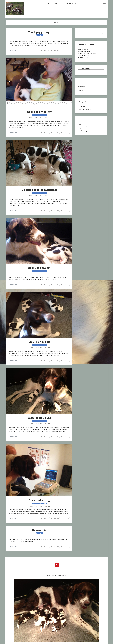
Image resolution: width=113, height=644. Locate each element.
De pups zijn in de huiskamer (39, 190)
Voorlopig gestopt (39, 32)
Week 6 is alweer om (39, 112)
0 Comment (50, 38)
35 (44, 104)
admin (32, 118)
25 (60, 103)
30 (71, 103)
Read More (13, 50)
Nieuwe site (39, 530)
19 (47, 103)
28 (67, 103)
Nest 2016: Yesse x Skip (39, 115)
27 (65, 103)
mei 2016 (80, 91)
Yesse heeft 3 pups (39, 418)
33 (39, 104)
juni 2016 (80, 89)
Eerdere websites (71, 4)
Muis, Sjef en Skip (39, 342)
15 (38, 103)
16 (40, 103)
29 (69, 103)
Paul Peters (30, 38)
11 (30, 103)
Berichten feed (82, 127)
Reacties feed (82, 129)
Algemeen (39, 35)
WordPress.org (82, 131)
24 (58, 103)
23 (56, 103)
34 (42, 104)
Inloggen (80, 125)
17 (43, 103)
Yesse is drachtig (39, 500)
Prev (10, 81)
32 (37, 104)
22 (54, 103)
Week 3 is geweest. (39, 268)
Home (48, 4)
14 (36, 103)
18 (45, 103)
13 (34, 103)
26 (62, 103)
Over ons (57, 4)
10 (27, 103)
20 (49, 103)
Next (69, 81)
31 (35, 104)
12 (32, 103)
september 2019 (82, 87)
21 (51, 103)
